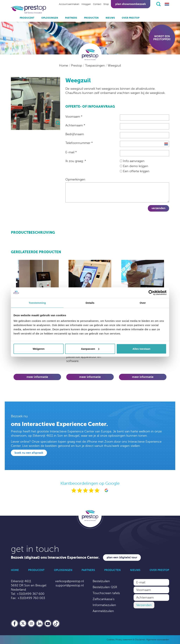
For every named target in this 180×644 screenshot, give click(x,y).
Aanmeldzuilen (103, 611)
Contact (97, 4)
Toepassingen (95, 65)
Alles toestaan (142, 349)
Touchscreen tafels (106, 593)
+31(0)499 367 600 (30, 594)
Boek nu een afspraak (29, 453)
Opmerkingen (75, 179)
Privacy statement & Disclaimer (130, 640)
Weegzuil (114, 65)
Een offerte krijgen (135, 171)
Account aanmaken (69, 4)
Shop (106, 4)
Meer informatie (37, 377)
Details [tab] (90, 303)
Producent (27, 18)
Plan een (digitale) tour (122, 557)
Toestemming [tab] (37, 303)
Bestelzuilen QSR (105, 587)
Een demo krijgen (134, 166)
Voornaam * (74, 117)
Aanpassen (90, 349)
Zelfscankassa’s (104, 599)
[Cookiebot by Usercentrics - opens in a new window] (151, 293)
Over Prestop (131, 18)
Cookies (111, 640)
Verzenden (158, 208)
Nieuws (110, 18)
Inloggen (86, 4)
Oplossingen (50, 18)
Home (64, 65)
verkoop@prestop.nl (70, 581)
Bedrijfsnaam (75, 134)
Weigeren (39, 349)
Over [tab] (143, 303)
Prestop (77, 65)
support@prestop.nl (70, 585)
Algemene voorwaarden (158, 640)
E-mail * (71, 152)
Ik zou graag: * (76, 161)
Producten (91, 18)
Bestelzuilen (101, 581)
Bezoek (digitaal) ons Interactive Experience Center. (55, 558)
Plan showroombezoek (131, 4)
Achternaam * (75, 125)
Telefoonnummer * (79, 143)
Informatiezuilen (104, 605)
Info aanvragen (132, 161)
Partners (71, 18)
